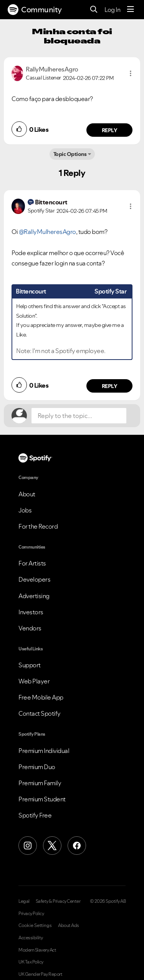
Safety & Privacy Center (58, 901)
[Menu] (131, 10)
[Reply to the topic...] (79, 416)
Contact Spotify (40, 713)
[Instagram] (28, 846)
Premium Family (40, 783)
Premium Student (42, 799)
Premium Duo (37, 767)
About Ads (69, 925)
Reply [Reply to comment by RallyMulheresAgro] (110, 130)
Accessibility (31, 938)
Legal (24, 901)
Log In (112, 10)
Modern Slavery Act (37, 950)
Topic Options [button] (70, 154)
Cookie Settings (35, 925)
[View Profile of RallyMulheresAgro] (52, 69)
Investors (31, 612)
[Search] (94, 10)
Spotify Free (35, 815)
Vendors (30, 628)
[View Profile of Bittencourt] (51, 202)
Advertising (34, 596)
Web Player (34, 681)
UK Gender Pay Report (40, 974)
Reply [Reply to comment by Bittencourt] (110, 386)
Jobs (25, 510)
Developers (34, 579)
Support (30, 665)
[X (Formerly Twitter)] (52, 846)
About (27, 494)
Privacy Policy (31, 914)
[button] (131, 73)
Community (35, 10)
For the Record (38, 526)
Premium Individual (44, 751)
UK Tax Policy (31, 962)
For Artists (32, 563)
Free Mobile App (41, 697)
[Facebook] (77, 846)
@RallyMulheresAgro (47, 232)
